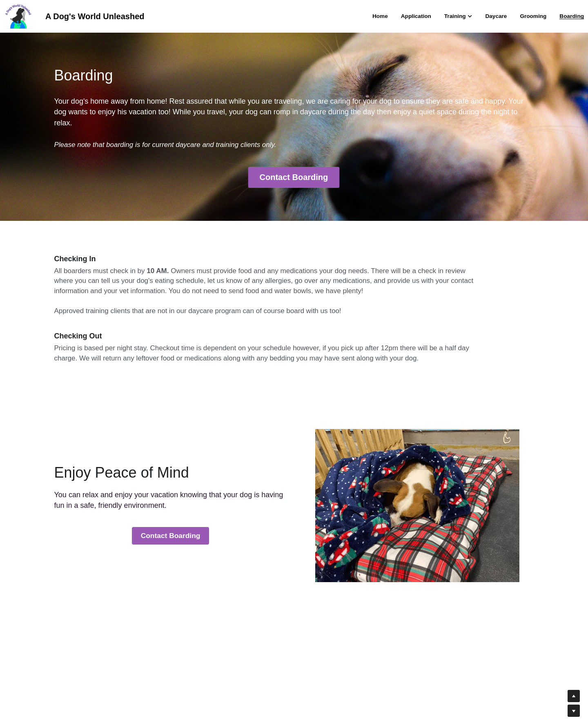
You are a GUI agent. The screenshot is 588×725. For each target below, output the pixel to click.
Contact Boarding (294, 178)
